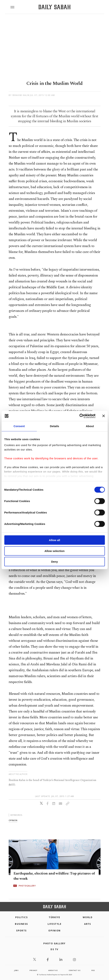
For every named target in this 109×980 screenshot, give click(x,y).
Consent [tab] (19, 426)
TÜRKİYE (54, 917)
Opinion (54, 931)
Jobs (16, 970)
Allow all (54, 540)
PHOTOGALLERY (27, 886)
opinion (13, 820)
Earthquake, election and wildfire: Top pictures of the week (54, 876)
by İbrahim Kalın (19, 95)
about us (53, 970)
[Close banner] (103, 416)
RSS (93, 970)
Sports (21, 931)
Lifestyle (54, 924)
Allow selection (54, 551)
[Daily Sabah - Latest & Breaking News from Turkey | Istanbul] (54, 7)
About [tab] (90, 426)
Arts (88, 924)
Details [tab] (55, 426)
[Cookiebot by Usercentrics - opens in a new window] (79, 416)
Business (21, 924)
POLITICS (22, 917)
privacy (33, 970)
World (88, 917)
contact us (75, 970)
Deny (54, 562)
